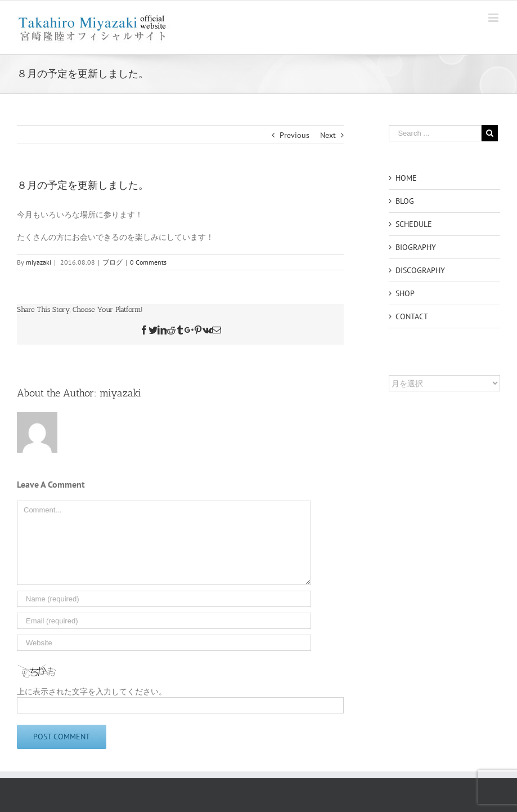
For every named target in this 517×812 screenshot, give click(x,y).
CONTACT (412, 316)
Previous (295, 135)
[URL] (164, 643)
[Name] (164, 599)
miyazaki (39, 262)
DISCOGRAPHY (420, 270)
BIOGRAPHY (416, 247)
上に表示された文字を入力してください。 (92, 691)
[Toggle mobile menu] (494, 18)
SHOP (405, 293)
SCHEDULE (414, 224)
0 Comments (148, 262)
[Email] (164, 621)
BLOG (405, 201)
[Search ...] (435, 133)
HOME (406, 178)
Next (328, 135)
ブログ (113, 262)
